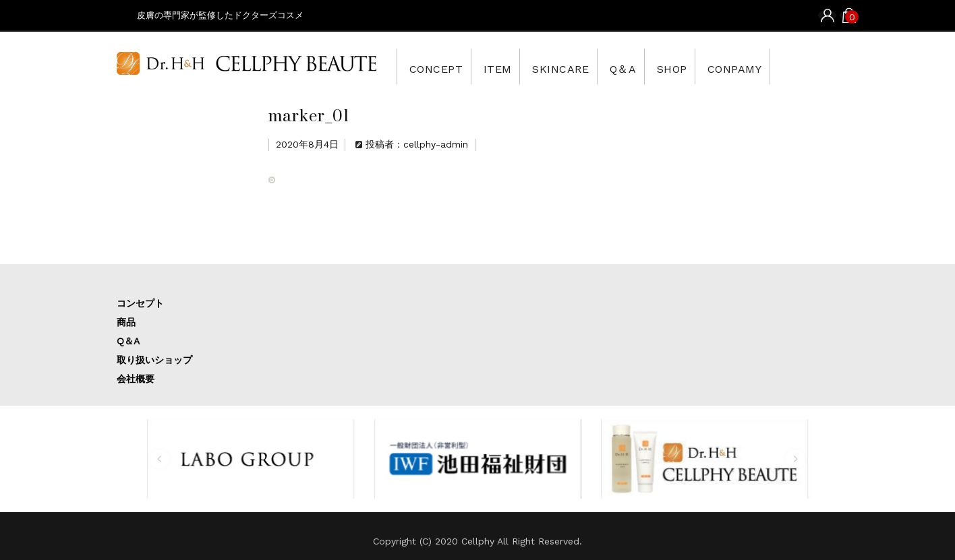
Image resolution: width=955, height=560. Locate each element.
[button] (160, 459)
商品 (126, 322)
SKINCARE (586, 66)
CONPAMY (792, 66)
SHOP (718, 66)
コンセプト (140, 303)
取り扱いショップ (154, 360)
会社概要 (136, 379)
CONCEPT (439, 66)
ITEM (511, 66)
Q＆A (659, 66)
